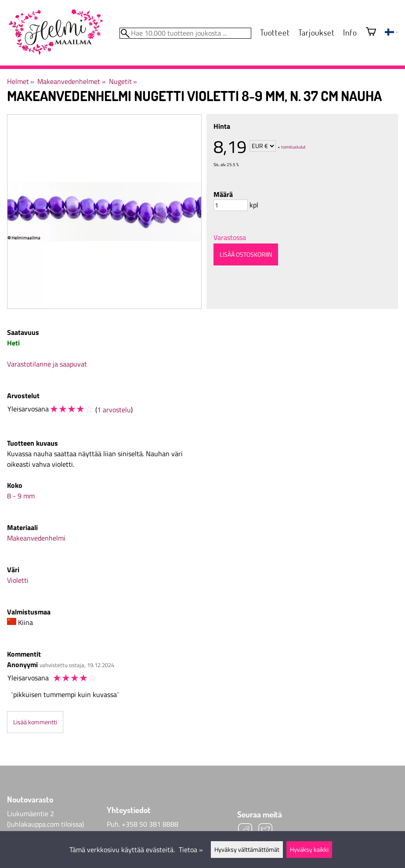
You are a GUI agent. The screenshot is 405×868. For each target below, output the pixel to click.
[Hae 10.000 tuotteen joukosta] (185, 33)
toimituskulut (293, 147)
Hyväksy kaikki (309, 850)
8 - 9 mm (21, 496)
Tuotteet (275, 32)
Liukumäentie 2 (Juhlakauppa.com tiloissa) (45, 819)
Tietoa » (191, 850)
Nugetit (123, 81)
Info (350, 32)
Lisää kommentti (35, 722)
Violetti (18, 580)
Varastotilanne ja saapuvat (47, 364)
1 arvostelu (114, 410)
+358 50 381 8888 (150, 824)
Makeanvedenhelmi (36, 538)
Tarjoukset (316, 32)
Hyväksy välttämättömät (247, 850)
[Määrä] (231, 205)
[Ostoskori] (371, 32)
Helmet (21, 81)
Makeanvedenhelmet (71, 81)
